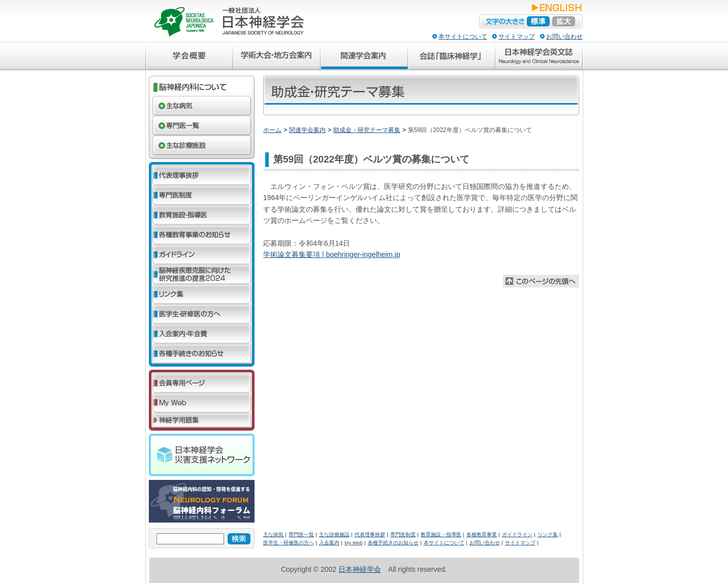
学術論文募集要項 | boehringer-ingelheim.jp (332, 254)
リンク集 (548, 534)
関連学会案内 (307, 130)
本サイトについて (463, 37)
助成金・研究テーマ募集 (367, 130)
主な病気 (273, 534)
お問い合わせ (564, 37)
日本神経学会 (360, 569)
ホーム (272, 130)
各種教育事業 (482, 534)
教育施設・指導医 (441, 534)
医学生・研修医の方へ (289, 543)
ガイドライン (517, 534)
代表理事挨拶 (370, 534)
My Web (354, 543)
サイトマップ (517, 37)
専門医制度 (403, 534)
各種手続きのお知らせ (393, 543)
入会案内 (329, 543)
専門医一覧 (301, 534)
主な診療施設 (334, 534)
